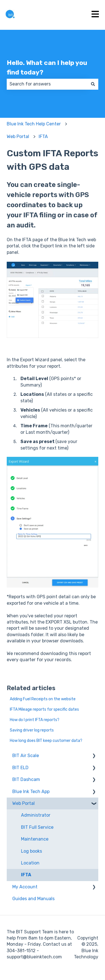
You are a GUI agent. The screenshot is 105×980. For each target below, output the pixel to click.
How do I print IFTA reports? (35, 720)
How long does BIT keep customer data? (46, 741)
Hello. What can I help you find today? (47, 68)
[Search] (93, 84)
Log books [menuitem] (32, 851)
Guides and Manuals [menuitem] (33, 899)
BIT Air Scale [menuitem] (26, 756)
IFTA (43, 136)
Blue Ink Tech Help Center (34, 124)
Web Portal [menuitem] (24, 803)
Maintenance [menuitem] (35, 839)
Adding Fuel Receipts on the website (43, 699)
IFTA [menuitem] (26, 875)
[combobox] (47, 84)
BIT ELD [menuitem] (20, 768)
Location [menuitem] (30, 863)
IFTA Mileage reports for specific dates (44, 709)
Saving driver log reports (32, 730)
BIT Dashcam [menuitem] (26, 779)
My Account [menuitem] (25, 887)
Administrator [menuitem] (36, 815)
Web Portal (18, 136)
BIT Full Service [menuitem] (37, 827)
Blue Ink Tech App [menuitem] (31, 792)
